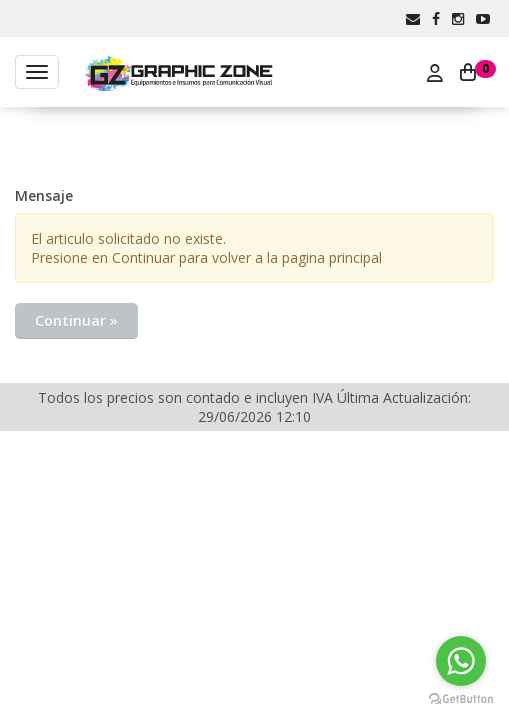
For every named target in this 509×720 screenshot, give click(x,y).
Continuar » (76, 320)
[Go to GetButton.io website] (461, 699)
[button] (413, 18)
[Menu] (37, 72)
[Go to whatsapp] (461, 661)
